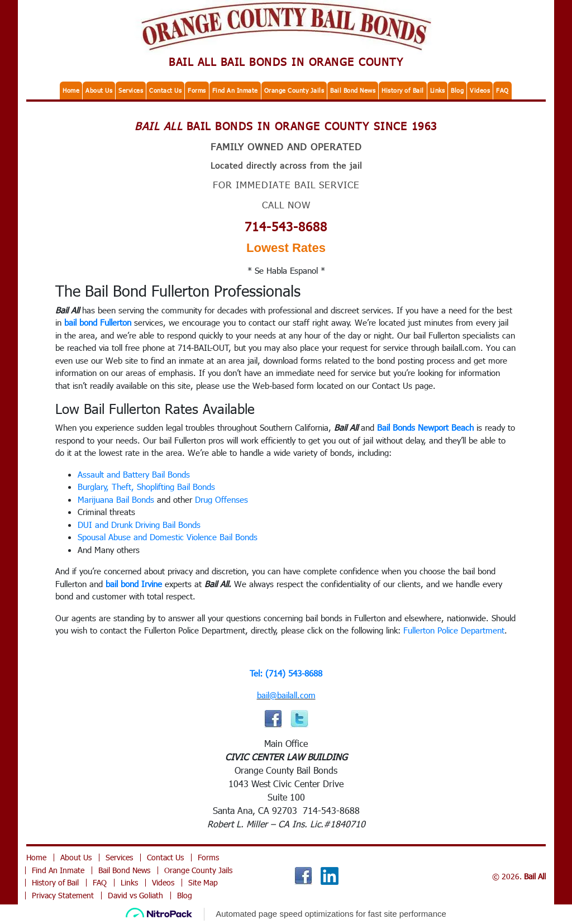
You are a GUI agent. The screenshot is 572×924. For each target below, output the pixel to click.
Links (438, 90)
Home (71, 90)
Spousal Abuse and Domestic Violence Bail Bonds (168, 537)
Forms (197, 90)
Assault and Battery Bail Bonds (134, 474)
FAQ (502, 90)
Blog (457, 90)
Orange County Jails (294, 90)
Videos (480, 90)
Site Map (203, 882)
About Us (99, 90)
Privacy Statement (63, 895)
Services (131, 90)
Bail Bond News (353, 90)
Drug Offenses (221, 499)
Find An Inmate (235, 90)
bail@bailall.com (286, 695)
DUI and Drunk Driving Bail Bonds (139, 525)
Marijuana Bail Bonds (116, 499)
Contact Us (165, 90)
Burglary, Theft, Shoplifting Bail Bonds (146, 487)
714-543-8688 (286, 226)
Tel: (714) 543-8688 (286, 673)
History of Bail (403, 90)
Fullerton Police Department (454, 630)
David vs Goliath (135, 895)
